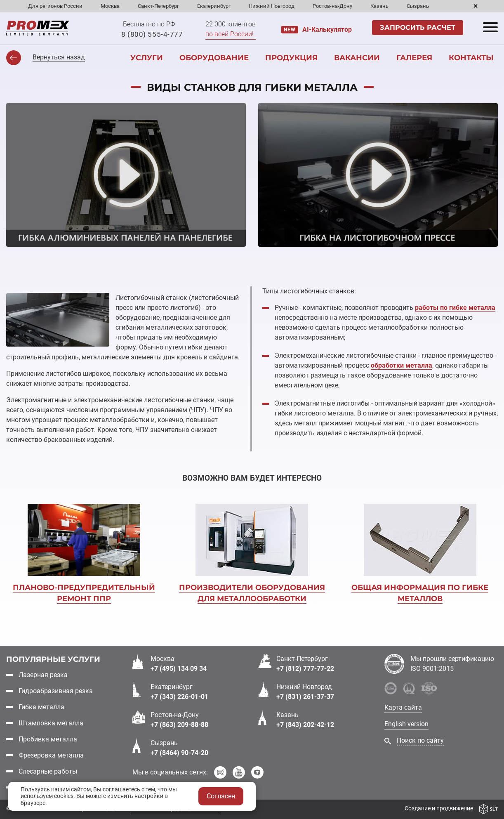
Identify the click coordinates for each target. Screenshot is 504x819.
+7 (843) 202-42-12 (305, 724)
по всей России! (230, 34)
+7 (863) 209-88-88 (179, 724)
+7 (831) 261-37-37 (305, 696)
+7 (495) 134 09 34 (179, 668)
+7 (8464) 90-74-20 (179, 752)
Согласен (221, 796)
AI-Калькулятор (327, 30)
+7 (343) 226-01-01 (179, 696)
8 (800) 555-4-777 (152, 34)
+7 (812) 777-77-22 (305, 668)
